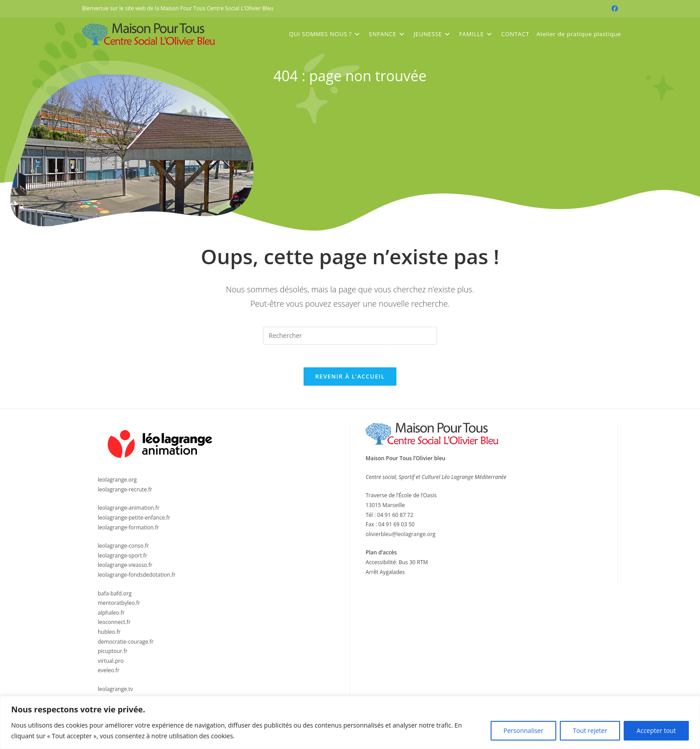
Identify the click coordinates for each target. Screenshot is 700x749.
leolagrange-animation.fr (129, 512)
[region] (350, 722)
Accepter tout (656, 730)
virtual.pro (111, 665)
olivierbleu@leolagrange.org (400, 538)
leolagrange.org (117, 484)
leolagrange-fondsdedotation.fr (137, 579)
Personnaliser (523, 730)
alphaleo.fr (111, 617)
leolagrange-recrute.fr (125, 493)
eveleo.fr (109, 675)
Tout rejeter (590, 730)
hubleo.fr (109, 636)
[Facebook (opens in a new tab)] (613, 8)
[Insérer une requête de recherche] (350, 336)
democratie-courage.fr (126, 646)
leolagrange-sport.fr (123, 560)
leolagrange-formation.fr (128, 531)
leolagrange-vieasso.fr (125, 569)
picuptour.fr (113, 655)
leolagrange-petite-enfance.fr (134, 522)
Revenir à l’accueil (350, 381)
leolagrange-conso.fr (123, 550)
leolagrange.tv (115, 693)
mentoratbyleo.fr (119, 607)
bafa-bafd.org (115, 597)
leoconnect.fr (114, 626)
